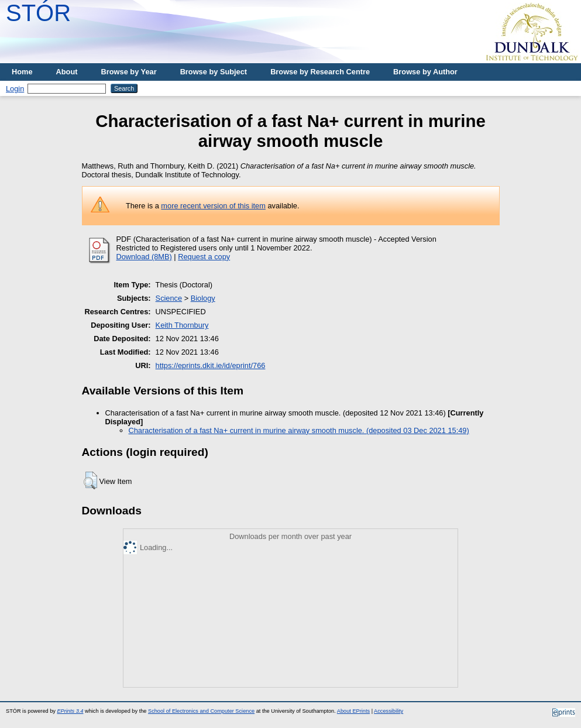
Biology (203, 298)
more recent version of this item (213, 206)
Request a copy (204, 257)
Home (22, 72)
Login (15, 89)
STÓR (38, 13)
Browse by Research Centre (320, 72)
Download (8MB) (144, 257)
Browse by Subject (214, 72)
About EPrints (353, 711)
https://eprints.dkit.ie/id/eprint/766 (211, 365)
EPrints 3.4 (70, 711)
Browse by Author (425, 72)
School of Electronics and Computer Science (201, 711)
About (67, 72)
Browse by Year (129, 72)
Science (169, 298)
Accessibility (389, 711)
